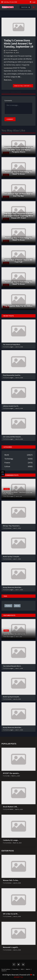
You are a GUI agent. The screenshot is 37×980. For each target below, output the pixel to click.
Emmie (9, 528)
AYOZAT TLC (19, 977)
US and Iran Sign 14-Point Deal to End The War (18, 195)
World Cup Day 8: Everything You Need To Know (19, 173)
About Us (29, 969)
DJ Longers (10, 347)
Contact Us (4, 971)
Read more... (8, 80)
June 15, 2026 (17, 883)
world (17, 606)
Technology (9, 459)
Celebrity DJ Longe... (11, 840)
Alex (8, 776)
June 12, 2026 (17, 950)
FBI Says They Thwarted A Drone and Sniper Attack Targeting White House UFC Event (18, 216)
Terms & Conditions (6, 969)
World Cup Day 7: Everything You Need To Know (19, 239)
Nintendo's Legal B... (11, 947)
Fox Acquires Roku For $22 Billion (18, 306)
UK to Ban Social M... (11, 914)
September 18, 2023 (12, 53)
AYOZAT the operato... (11, 773)
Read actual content (23, 86)
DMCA (23, 969)
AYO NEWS (14, 50)
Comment (10, 119)
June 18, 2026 (17, 699)
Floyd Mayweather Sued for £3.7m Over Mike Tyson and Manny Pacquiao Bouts (19, 150)
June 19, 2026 (19, 347)
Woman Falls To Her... (11, 880)
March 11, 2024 (16, 776)
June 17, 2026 (17, 528)
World (7, 455)
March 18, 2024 (17, 843)
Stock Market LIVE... (11, 807)
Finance (7, 463)
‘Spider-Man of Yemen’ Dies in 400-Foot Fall (19, 261)
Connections (8, 68)
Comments (8, 100)
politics (8, 606)
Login (34, 2)
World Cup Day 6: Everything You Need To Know (19, 283)
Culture (7, 466)
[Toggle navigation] (33, 7)
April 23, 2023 (19, 809)
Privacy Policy (16, 969)
